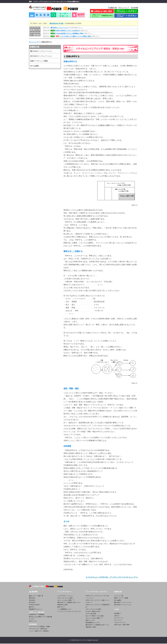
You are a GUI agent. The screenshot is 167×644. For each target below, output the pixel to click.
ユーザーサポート (61, 16)
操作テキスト (61, 607)
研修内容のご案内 (62, 605)
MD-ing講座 (34, 66)
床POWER (32, 603)
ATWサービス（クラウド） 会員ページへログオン (97, 602)
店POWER (32, 601)
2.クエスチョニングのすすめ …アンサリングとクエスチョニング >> (112, 578)
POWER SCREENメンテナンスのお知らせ (67, 31)
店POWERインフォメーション (41, 56)
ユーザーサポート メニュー (65, 596)
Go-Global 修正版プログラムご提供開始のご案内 (69, 34)
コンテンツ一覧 (119, 596)
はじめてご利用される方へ (93, 612)
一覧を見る (35, 35)
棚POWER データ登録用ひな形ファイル (69, 603)
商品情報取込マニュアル (93, 623)
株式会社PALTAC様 (56, 24)
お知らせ (117, 616)
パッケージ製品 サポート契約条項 (39, 631)
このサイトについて (120, 623)
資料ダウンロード (79, 16)
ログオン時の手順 (91, 614)
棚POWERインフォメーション (59, 28)
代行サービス (33, 622)
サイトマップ (124, 8)
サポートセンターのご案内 (65, 598)
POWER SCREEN (34, 605)
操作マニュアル (90, 621)
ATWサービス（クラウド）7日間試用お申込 (98, 606)
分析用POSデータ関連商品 (37, 615)
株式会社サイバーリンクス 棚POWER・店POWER (57, 8)
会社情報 (135, 8)
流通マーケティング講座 (39, 61)
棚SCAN (31, 607)
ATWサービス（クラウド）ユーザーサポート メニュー (97, 597)
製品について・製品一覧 (36, 596)
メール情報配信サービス (64, 610)
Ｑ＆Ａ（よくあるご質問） (66, 601)
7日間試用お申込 (102, 16)
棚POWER (32, 598)
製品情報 (40, 16)
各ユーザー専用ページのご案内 (95, 616)
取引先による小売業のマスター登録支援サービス (40, 618)
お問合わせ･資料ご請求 (103, 12)
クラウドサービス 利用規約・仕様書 (39, 627)
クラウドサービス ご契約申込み (38, 629)
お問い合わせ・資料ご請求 (122, 625)
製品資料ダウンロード (35, 610)
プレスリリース (119, 618)
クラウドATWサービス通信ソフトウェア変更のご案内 (75, 37)
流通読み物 (113, 8)
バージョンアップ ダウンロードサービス (69, 612)
